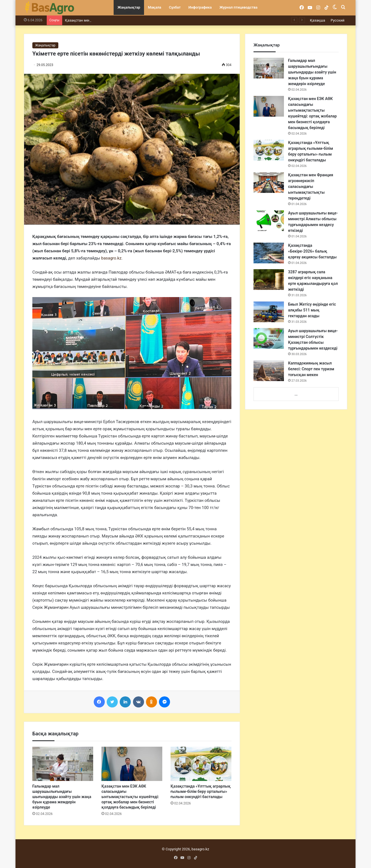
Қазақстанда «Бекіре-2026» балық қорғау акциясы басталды (312, 251)
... (296, 394)
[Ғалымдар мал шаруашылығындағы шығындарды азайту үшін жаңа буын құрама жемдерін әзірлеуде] (63, 764)
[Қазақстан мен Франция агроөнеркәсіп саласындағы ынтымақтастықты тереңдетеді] (269, 183)
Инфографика (200, 7)
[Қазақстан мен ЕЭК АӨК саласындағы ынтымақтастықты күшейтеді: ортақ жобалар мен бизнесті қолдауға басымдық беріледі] (132, 764)
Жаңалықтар (129, 7)
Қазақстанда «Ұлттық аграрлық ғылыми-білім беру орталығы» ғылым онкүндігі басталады (201, 791)
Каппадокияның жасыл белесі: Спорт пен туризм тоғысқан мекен (311, 369)
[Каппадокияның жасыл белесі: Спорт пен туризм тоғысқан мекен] (269, 371)
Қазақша (318, 20)
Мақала (155, 7)
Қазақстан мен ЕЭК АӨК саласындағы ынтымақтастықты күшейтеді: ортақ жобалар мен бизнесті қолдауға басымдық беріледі (130, 797)
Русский (338, 20)
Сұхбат (175, 7)
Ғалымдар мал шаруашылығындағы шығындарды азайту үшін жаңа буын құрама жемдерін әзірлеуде (62, 797)
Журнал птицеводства (239, 7)
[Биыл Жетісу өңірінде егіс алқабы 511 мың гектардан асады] (269, 312)
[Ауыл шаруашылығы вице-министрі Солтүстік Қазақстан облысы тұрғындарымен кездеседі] (269, 338)
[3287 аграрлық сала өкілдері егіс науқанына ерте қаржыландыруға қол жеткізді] (269, 280)
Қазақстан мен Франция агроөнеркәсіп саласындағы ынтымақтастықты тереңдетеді (311, 187)
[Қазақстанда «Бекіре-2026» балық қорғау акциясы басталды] (269, 253)
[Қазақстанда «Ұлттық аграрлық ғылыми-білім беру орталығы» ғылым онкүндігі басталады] (201, 764)
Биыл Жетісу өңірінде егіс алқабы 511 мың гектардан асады (312, 310)
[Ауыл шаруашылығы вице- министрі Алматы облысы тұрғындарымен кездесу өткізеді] (269, 221)
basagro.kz (111, 258)
